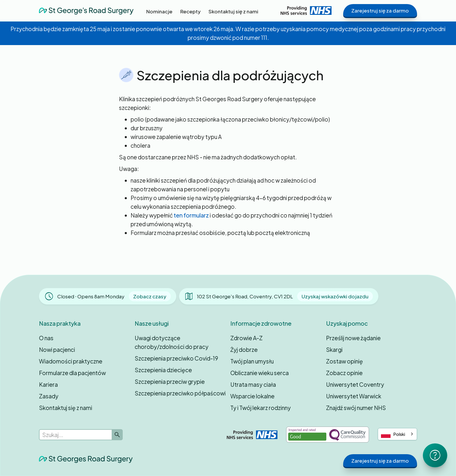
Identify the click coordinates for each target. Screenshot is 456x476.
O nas (46, 338)
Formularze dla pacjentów (72, 373)
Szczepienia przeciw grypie (170, 381)
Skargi (334, 350)
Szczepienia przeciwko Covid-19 (176, 358)
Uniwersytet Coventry (355, 384)
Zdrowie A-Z (246, 338)
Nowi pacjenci (57, 350)
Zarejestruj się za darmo (380, 10)
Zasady (49, 396)
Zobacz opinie (344, 373)
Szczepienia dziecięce (163, 370)
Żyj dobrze (244, 350)
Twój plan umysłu (252, 361)
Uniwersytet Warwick (354, 396)
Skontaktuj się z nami (66, 408)
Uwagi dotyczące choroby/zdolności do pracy (172, 342)
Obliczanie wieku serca (260, 373)
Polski (393, 434)
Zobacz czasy (150, 296)
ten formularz (191, 215)
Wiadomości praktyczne (71, 361)
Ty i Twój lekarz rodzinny (261, 408)
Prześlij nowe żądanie (353, 338)
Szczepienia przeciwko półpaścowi (180, 393)
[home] (86, 10)
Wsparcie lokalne (252, 396)
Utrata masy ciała (253, 384)
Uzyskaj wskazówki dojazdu (335, 296)
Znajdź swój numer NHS (356, 408)
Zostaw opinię (344, 361)
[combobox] (397, 434)
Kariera (48, 384)
